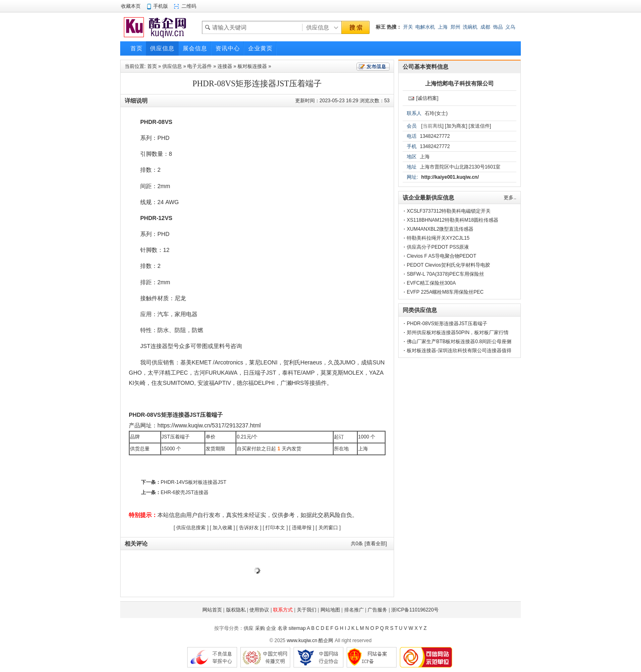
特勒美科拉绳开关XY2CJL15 (438, 238)
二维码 (189, 6)
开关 (408, 27)
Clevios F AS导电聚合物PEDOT (442, 256)
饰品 (498, 27)
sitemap (297, 628)
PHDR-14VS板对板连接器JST (194, 482)
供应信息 (172, 66)
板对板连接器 (252, 66)
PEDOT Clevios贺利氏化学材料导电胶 (448, 265)
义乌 (510, 27)
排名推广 (354, 610)
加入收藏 (222, 528)
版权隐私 (236, 610)
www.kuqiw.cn (302, 641)
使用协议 (259, 610)
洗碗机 (470, 27)
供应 (249, 628)
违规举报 (302, 528)
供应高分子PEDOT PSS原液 (438, 247)
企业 (271, 628)
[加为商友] (456, 126)
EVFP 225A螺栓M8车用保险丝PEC (445, 292)
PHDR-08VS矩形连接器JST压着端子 (447, 324)
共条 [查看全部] (369, 544)
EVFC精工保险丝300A (431, 283)
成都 (485, 27)
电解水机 (425, 27)
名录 (282, 628)
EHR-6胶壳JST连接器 (185, 492)
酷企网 (326, 641)
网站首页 (212, 610)
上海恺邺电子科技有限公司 (459, 83)
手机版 (161, 6)
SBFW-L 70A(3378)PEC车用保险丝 (445, 274)
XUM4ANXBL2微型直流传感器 (440, 229)
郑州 (455, 27)
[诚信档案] (427, 98)
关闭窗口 (328, 528)
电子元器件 (199, 66)
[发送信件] (480, 126)
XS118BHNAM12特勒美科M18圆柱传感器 (453, 220)
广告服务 (377, 610)
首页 (152, 66)
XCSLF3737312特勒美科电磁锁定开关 (449, 211)
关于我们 (307, 610)
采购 (260, 628)
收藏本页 (131, 6)
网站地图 (330, 610)
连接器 (225, 66)
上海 (443, 27)
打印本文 (275, 528)
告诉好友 (249, 528)
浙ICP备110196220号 (415, 610)
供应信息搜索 (191, 528)
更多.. (510, 198)
